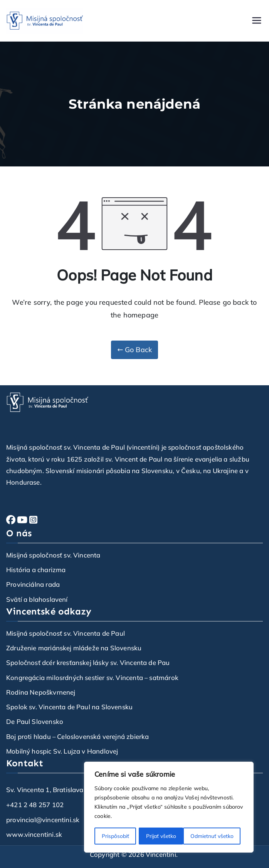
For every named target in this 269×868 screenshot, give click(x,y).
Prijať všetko (221, 836)
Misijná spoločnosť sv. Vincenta (53, 555)
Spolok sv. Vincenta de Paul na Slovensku (69, 707)
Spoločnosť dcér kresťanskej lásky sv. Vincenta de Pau (88, 662)
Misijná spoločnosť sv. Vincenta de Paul (66, 633)
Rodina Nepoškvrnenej (41, 692)
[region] (169, 808)
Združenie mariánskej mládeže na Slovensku (74, 648)
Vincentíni (161, 854)
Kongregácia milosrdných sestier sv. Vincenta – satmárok (92, 677)
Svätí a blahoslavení (37, 599)
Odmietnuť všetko (167, 836)
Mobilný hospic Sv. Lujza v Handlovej (62, 751)
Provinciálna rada (33, 584)
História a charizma (36, 570)
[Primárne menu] (257, 20)
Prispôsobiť (115, 836)
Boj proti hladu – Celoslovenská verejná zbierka (77, 736)
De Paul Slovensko (35, 721)
